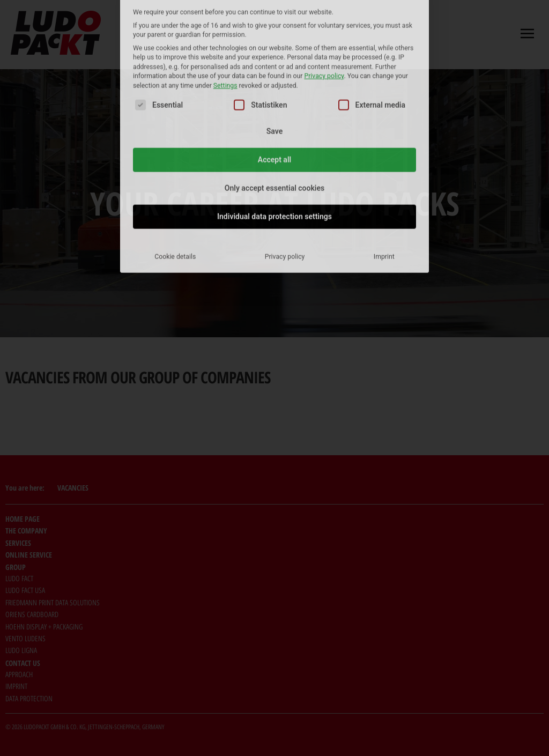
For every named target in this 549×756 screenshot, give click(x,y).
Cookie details (175, 175)
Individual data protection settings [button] (274, 135)
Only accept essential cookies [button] (274, 107)
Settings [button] (225, 4)
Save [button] (274, 50)
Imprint (384, 175)
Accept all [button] (274, 78)
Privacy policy (285, 175)
